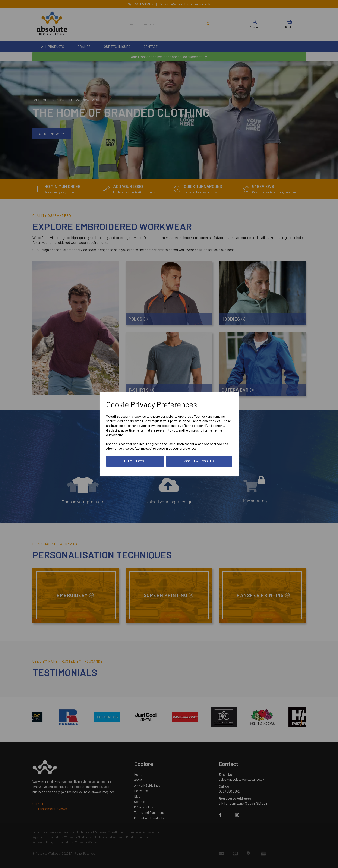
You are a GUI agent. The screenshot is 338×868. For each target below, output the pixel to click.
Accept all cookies (199, 461)
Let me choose (135, 461)
